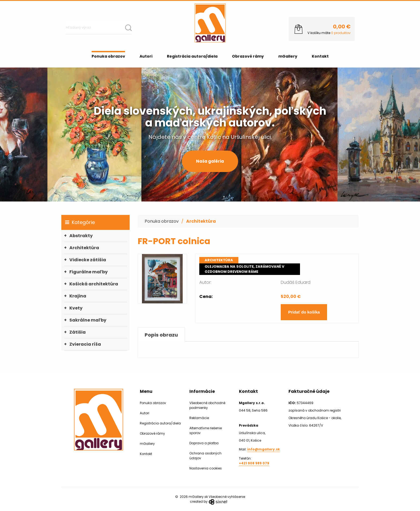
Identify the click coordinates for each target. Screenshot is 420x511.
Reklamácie (199, 418)
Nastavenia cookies (206, 468)
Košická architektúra (94, 284)
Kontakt (320, 56)
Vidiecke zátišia (88, 260)
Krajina (78, 296)
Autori (146, 56)
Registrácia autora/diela (192, 56)
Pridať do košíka (304, 312)
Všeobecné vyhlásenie (227, 497)
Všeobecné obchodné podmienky (207, 405)
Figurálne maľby (89, 272)
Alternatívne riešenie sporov (206, 430)
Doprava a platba (204, 443)
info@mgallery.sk (264, 449)
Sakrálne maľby (88, 320)
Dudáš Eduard (296, 282)
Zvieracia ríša (85, 344)
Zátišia (78, 332)
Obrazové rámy (248, 56)
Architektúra (84, 248)
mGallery (288, 56)
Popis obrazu (161, 335)
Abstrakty (81, 236)
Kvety (76, 308)
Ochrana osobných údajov (205, 456)
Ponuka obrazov (108, 56)
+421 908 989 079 (254, 463)
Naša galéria (210, 161)
